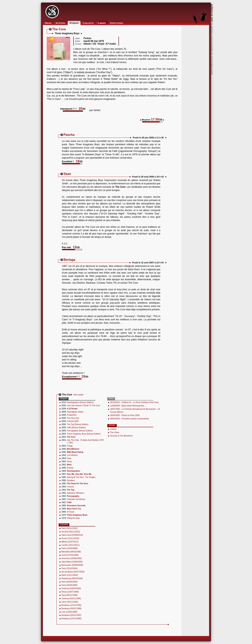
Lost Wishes (72, 455)
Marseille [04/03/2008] (71, 552)
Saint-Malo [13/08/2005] (72, 562)
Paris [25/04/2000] (69, 585)
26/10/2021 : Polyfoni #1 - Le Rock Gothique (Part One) (134, 402)
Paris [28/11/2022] (69, 528)
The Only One (73, 418)
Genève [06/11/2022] (71, 532)
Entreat (70, 468)
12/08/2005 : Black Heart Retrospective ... (128, 406)
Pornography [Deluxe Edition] (80, 431)
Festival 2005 (73, 421)
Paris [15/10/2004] (69, 568)
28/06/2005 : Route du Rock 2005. (125, 415)
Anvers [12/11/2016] (70, 538)
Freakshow (72, 415)
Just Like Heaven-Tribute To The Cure (83, 406)
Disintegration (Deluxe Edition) (80, 402)
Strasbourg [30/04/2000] (72, 578)
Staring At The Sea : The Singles (81, 477)
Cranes (113, 429)
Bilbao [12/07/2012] (70, 542)
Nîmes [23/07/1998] (70, 592)
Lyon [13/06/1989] (69, 612)
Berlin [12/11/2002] (70, 575)
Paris (69, 458)
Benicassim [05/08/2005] (72, 565)
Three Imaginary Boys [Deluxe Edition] (84, 434)
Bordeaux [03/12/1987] (71, 615)
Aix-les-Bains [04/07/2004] (73, 572)
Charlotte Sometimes (76, 499)
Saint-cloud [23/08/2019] (72, 535)
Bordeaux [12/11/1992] (71, 605)
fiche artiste (78, 395)
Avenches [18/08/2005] (71, 558)
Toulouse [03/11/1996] (71, 599)
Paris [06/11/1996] (69, 595)
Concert (70, 487)
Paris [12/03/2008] (69, 548)
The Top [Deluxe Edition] (78, 424)
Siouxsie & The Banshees (121, 436)
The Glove (115, 432)
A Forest (71, 512)
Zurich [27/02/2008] (70, 555)
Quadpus (71, 480)
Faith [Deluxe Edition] (76, 428)
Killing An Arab (73, 518)
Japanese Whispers (76, 493)
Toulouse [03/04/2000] (71, 588)
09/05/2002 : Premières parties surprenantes (130, 419)
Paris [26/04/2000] (69, 582)
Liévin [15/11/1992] (70, 602)
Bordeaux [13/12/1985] (71, 619)
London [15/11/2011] (70, 545)
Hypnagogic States (75, 412)
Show (69, 462)
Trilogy (70, 446)
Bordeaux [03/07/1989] (71, 609)
